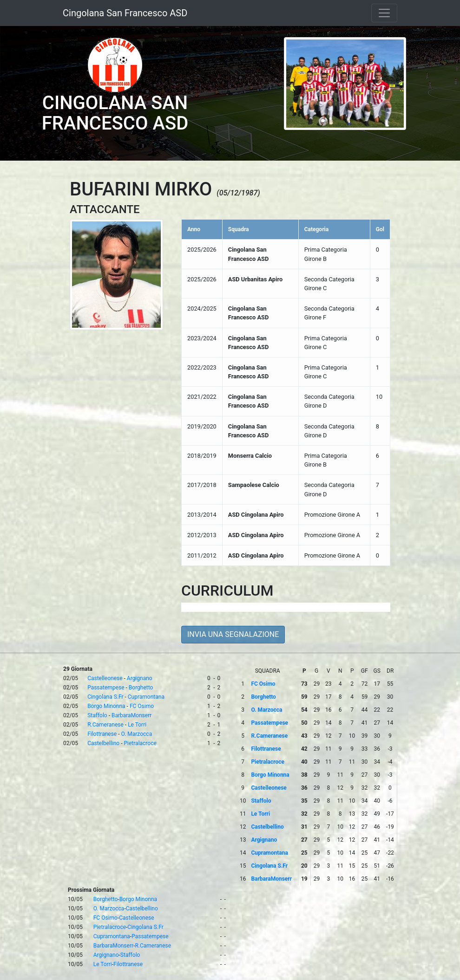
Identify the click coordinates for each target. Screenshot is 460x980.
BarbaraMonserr (131, 715)
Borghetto (141, 688)
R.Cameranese (105, 725)
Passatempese (106, 688)
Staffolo (97, 715)
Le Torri (137, 725)
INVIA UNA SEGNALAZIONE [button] (233, 634)
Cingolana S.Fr (105, 697)
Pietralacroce (140, 743)
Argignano (140, 678)
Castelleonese (105, 678)
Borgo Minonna (106, 706)
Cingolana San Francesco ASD (125, 13)
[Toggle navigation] (384, 13)
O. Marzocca (137, 734)
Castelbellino (103, 743)
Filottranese (102, 734)
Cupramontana (146, 697)
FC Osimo (142, 706)
